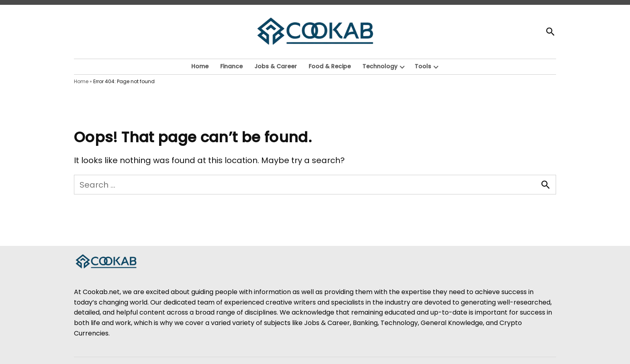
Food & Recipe (330, 66)
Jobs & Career (276, 66)
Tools (423, 66)
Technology (380, 66)
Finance (231, 66)
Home (200, 66)
